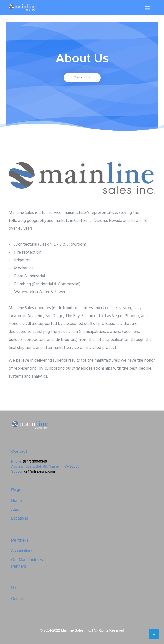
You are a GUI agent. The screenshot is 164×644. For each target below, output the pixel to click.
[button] (147, 8)
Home (16, 500)
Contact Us (82, 78)
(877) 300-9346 (35, 461)
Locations (20, 518)
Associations (22, 551)
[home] (22, 7)
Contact (18, 599)
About (16, 509)
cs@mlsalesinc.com (40, 471)
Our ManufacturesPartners (27, 563)
